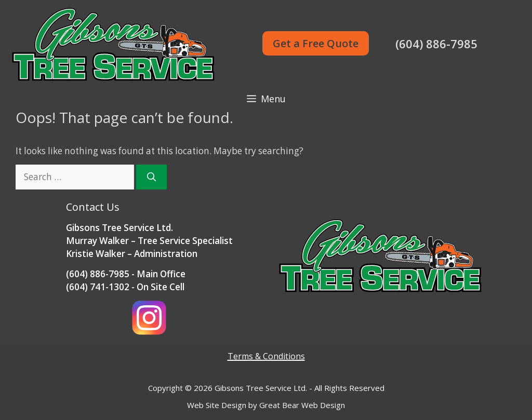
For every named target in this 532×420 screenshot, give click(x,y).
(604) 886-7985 (436, 44)
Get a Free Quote (316, 43)
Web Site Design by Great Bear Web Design (266, 405)
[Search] (151, 177)
